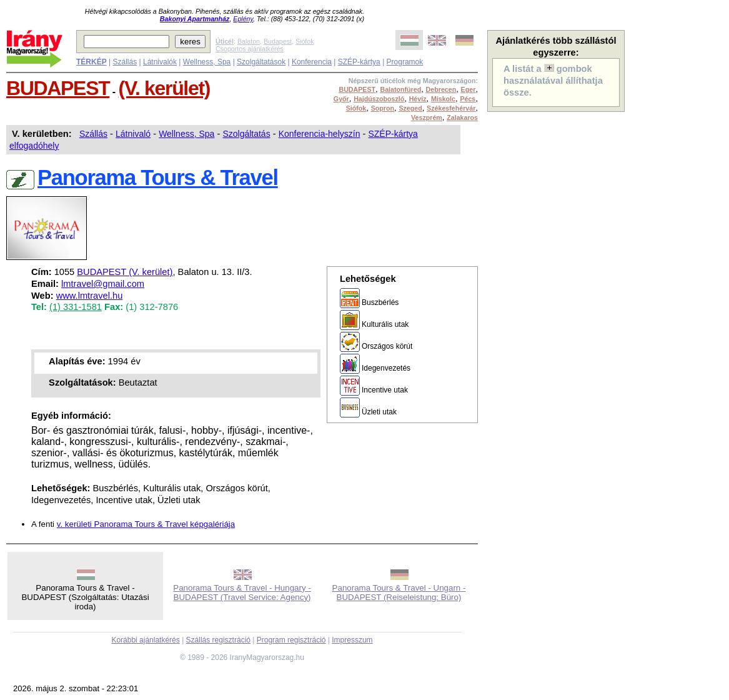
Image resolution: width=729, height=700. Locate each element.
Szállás (125, 62)
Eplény (243, 19)
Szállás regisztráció (218, 640)
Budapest (278, 41)
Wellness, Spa (207, 62)
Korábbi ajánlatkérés (145, 640)
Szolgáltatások (261, 62)
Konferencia (312, 62)
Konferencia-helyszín (320, 134)
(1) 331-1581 (76, 307)
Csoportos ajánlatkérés (250, 49)
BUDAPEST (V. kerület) (125, 272)
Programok (405, 62)
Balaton (249, 41)
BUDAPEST (58, 88)
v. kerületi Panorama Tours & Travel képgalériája (146, 524)
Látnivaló (133, 134)
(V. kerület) (164, 88)
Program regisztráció (291, 640)
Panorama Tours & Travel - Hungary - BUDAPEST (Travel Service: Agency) (242, 592)
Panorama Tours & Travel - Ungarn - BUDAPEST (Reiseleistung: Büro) (399, 592)
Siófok (305, 41)
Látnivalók (160, 62)
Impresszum (352, 640)
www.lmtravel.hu (90, 296)
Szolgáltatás (246, 134)
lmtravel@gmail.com (103, 284)
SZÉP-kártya (359, 62)
